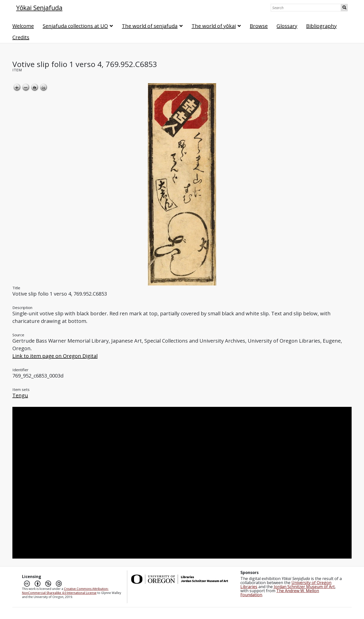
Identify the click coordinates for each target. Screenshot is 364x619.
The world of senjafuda (150, 26)
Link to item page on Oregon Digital (55, 356)
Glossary (287, 26)
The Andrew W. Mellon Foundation (280, 593)
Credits (21, 37)
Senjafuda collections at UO (75, 26)
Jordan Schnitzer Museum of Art (304, 587)
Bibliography (321, 26)
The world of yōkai (214, 26)
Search (344, 8)
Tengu (20, 395)
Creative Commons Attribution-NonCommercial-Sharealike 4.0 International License (65, 591)
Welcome (23, 26)
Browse (259, 26)
